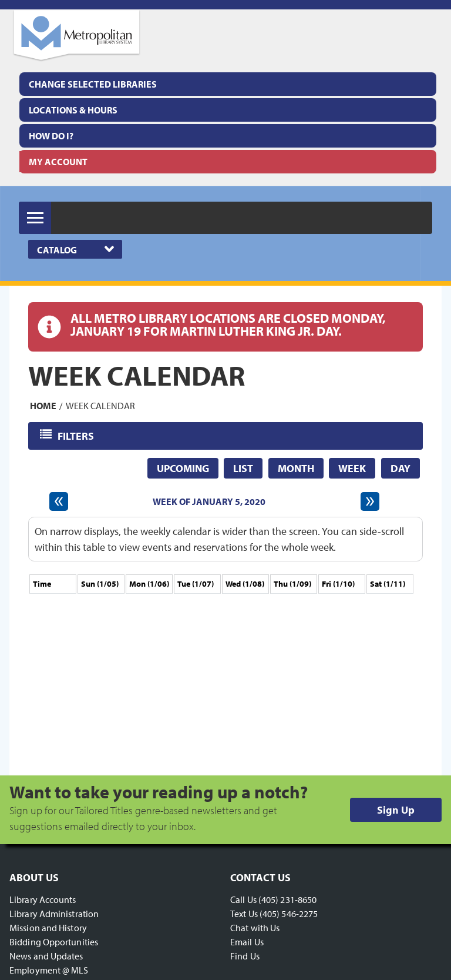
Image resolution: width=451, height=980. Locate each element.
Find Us (245, 956)
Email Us (247, 942)
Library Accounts (43, 899)
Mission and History (48, 928)
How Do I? (51, 136)
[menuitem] (228, 110)
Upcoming (183, 468)
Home (43, 406)
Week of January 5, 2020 (209, 501)
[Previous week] (59, 501)
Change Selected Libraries (93, 84)
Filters (77, 435)
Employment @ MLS (49, 970)
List (243, 468)
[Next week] (370, 501)
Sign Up (396, 810)
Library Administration (54, 914)
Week (352, 468)
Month (296, 468)
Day (400, 468)
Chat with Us (255, 928)
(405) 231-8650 (287, 899)
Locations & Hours (73, 110)
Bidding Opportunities (54, 942)
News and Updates (46, 956)
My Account (58, 162)
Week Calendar (100, 406)
